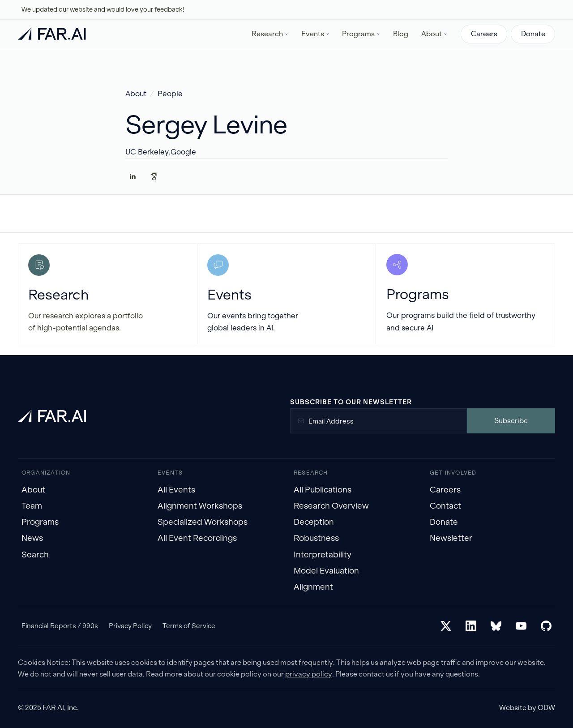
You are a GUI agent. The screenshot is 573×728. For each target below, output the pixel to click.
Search (35, 555)
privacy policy (309, 674)
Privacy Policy (130, 626)
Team (32, 506)
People (170, 94)
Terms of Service (189, 626)
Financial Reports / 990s (60, 626)
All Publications (323, 490)
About (136, 94)
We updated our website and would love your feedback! (103, 9)
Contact (445, 506)
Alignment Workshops (200, 506)
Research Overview (331, 506)
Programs (40, 522)
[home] (52, 34)
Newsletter (451, 538)
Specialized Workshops (203, 522)
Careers (484, 34)
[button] (270, 34)
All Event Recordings (197, 538)
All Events (176, 490)
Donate (533, 34)
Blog (401, 34)
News (32, 538)
